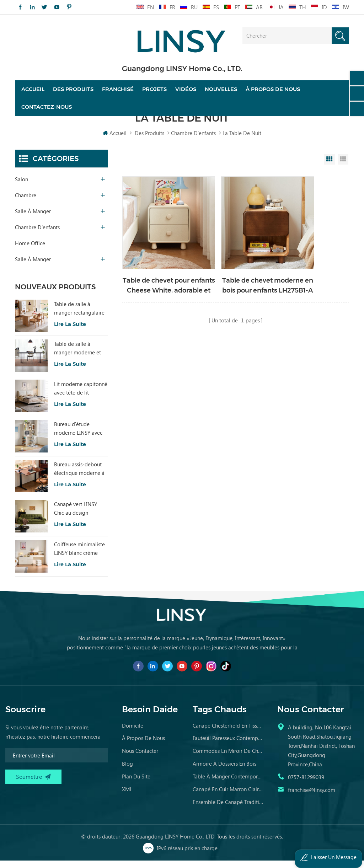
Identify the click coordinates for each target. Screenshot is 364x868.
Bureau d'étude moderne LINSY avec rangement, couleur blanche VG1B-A (78, 436)
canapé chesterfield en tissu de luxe (228, 733)
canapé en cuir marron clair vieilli (228, 797)
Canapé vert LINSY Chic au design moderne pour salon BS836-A (78, 516)
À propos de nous (273, 93)
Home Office (30, 251)
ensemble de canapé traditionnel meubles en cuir (228, 809)
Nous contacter (140, 758)
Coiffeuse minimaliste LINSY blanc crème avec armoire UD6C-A (80, 556)
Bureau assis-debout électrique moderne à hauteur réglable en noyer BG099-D (79, 476)
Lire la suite (70, 331)
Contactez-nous (47, 111)
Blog (127, 771)
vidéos (186, 93)
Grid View (330, 167)
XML (127, 797)
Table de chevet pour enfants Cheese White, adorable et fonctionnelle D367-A (158, 272)
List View (343, 167)
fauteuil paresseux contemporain (228, 745)
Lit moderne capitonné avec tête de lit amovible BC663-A (81, 396)
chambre (26, 203)
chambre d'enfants (193, 140)
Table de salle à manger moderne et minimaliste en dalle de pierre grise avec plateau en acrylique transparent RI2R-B (78, 356)
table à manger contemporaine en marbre (228, 784)
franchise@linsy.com (312, 797)
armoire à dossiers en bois (224, 771)
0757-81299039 (306, 784)
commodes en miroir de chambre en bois (228, 758)
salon (22, 187)
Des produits (73, 93)
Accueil (33, 93)
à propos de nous (143, 745)
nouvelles (221, 93)
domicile (133, 733)
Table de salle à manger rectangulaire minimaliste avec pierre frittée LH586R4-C (79, 316)
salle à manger (33, 219)
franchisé (118, 93)
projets (154, 93)
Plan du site (136, 784)
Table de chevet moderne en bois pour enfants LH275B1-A (235, 272)
